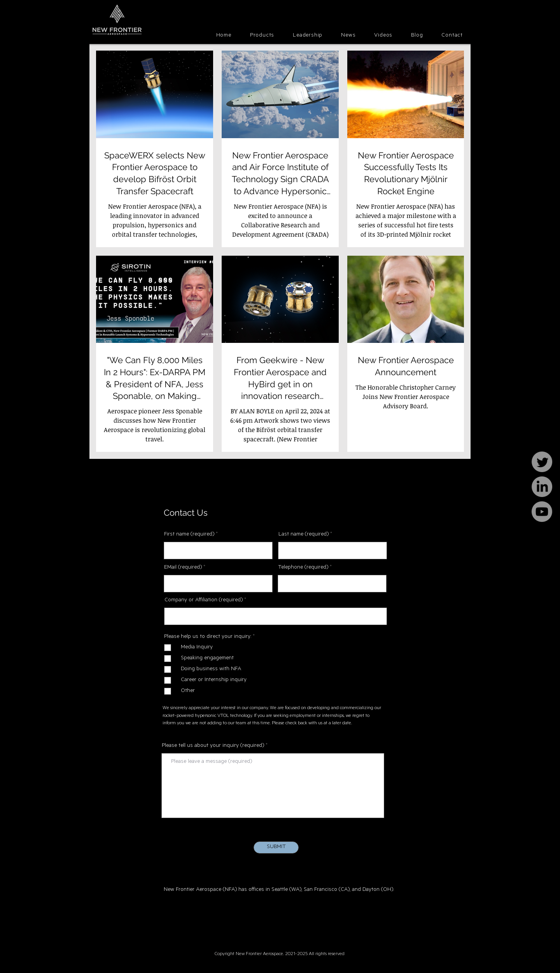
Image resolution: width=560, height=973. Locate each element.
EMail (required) (183, 568)
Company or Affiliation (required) (204, 601)
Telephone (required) (303, 568)
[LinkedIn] (542, 487)
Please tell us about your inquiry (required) (213, 746)
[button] (262, 36)
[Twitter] (542, 462)
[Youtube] (542, 512)
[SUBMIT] (276, 847)
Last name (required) (304, 535)
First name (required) (189, 535)
